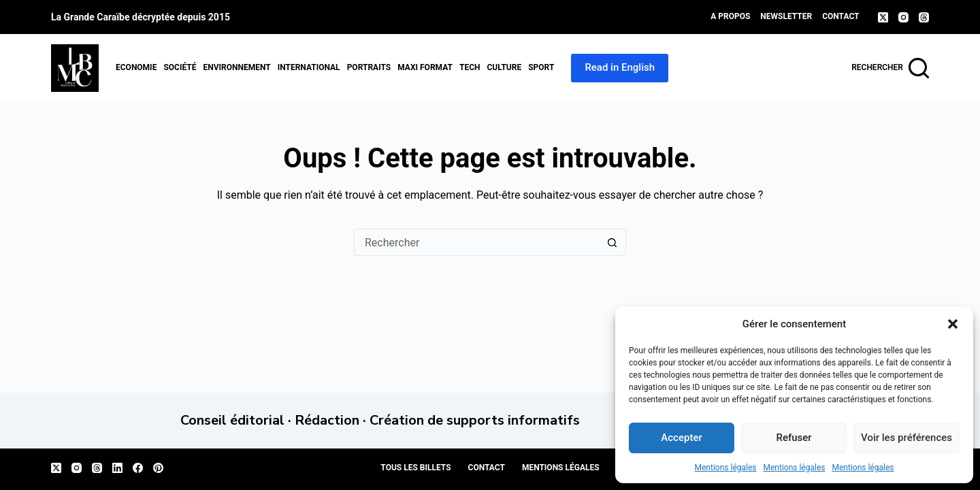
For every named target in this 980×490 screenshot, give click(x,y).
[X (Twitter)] (883, 17)
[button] (953, 324)
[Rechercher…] (476, 242)
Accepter (681, 438)
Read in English (620, 67)
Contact (840, 16)
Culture (504, 67)
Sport (541, 67)
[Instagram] (903, 17)
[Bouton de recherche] (612, 242)
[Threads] (924, 17)
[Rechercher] (890, 68)
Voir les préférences (906, 438)
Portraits (369, 67)
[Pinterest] (158, 468)
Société (180, 67)
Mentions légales (726, 468)
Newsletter (786, 16)
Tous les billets (415, 468)
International (309, 67)
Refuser (794, 438)
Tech (470, 67)
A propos (730, 16)
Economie (136, 67)
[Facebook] (138, 468)
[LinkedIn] (117, 468)
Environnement (236, 67)
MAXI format (425, 67)
